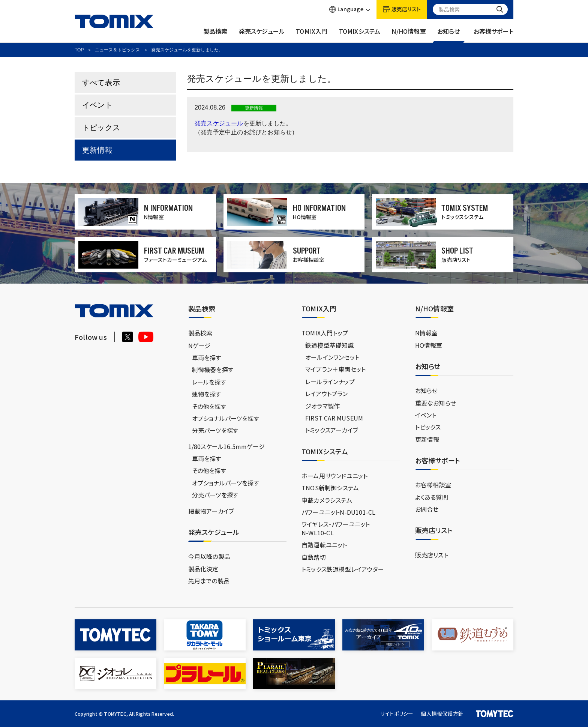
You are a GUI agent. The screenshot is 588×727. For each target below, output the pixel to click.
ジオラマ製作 (322, 406)
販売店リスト (432, 555)
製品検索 (215, 35)
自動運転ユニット (324, 545)
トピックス (101, 128)
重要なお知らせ (436, 403)
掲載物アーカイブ (211, 511)
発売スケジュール (262, 35)
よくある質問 (432, 497)
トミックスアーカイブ (332, 430)
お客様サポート (493, 35)
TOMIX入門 (312, 35)
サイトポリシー (397, 713)
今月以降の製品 (209, 556)
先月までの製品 (209, 581)
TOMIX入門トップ (325, 333)
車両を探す (207, 357)
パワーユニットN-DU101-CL (338, 512)
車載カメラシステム (327, 500)
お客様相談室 (433, 485)
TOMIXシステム (360, 35)
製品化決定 (203, 569)
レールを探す (209, 382)
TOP (79, 50)
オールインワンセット (332, 357)
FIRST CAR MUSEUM (334, 418)
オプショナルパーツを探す (226, 418)
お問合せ (427, 509)
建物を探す (207, 394)
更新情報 (97, 150)
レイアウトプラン (327, 394)
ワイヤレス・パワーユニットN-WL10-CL (336, 528)
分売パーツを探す (215, 430)
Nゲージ (199, 345)
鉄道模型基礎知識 (330, 345)
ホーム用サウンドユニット (334, 476)
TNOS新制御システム (330, 488)
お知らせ (449, 35)
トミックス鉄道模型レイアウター (343, 569)
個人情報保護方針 (442, 713)
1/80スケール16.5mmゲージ (226, 446)
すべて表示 (101, 83)
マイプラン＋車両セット (335, 369)
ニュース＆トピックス (117, 50)
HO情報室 (429, 345)
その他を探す (209, 406)
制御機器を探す (213, 370)
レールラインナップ (330, 382)
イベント (97, 105)
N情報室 (427, 333)
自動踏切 (314, 557)
